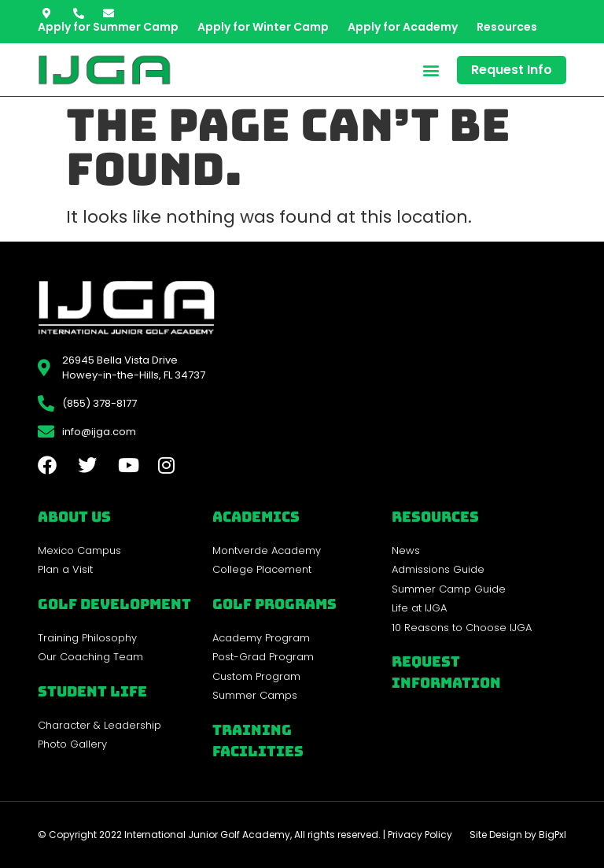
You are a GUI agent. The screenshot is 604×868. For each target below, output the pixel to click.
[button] (431, 70)
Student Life (92, 691)
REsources (435, 517)
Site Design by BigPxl (518, 835)
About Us (74, 517)
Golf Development (114, 604)
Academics (256, 517)
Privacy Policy (420, 835)
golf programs (274, 604)
